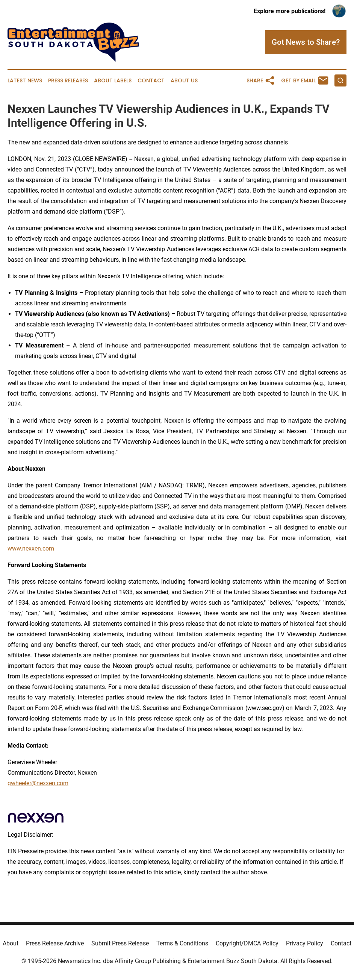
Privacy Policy (305, 943)
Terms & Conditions (182, 943)
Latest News (25, 81)
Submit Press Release (120, 943)
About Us (184, 81)
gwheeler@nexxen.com (38, 783)
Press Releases (68, 81)
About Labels (113, 81)
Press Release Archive (55, 943)
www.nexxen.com (31, 548)
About (11, 943)
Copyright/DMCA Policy (247, 943)
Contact (151, 81)
